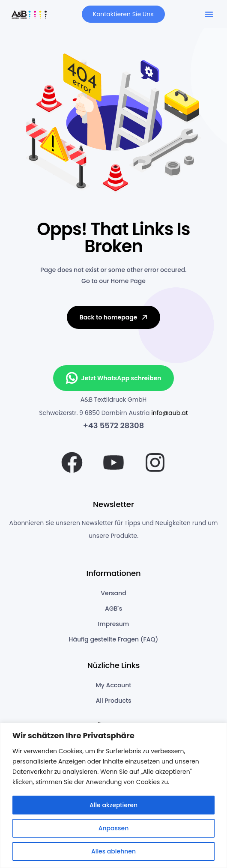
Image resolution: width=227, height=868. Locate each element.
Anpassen (114, 828)
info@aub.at (170, 413)
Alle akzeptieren (113, 805)
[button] (209, 14)
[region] (113, 795)
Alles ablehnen (113, 851)
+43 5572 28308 (114, 425)
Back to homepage (114, 317)
